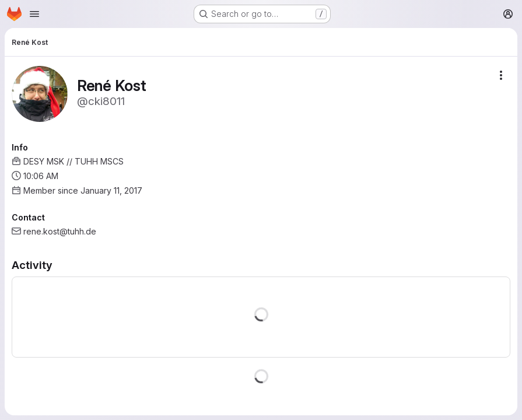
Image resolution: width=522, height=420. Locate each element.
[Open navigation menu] (34, 14)
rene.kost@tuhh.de (60, 231)
